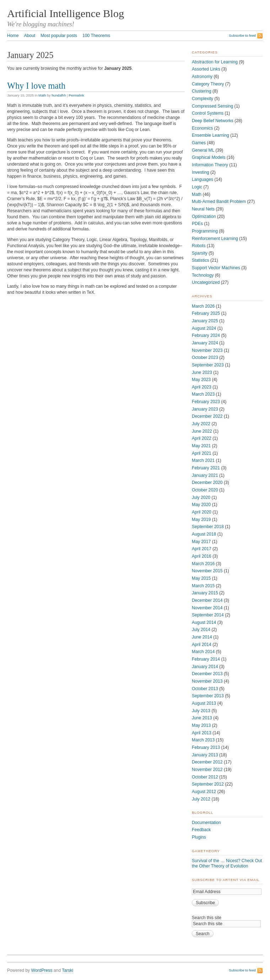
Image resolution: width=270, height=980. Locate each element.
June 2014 (202, 637)
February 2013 (206, 747)
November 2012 (207, 770)
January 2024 (205, 343)
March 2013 (203, 740)
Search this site (207, 918)
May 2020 (201, 505)
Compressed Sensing (212, 106)
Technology (203, 275)
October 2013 (205, 689)
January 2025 (205, 321)
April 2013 (202, 733)
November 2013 (207, 681)
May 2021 (201, 446)
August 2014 (204, 622)
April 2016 (202, 556)
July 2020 (201, 497)
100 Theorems (96, 36)
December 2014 (207, 600)
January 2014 (205, 667)
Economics (202, 128)
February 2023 (206, 402)
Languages (202, 179)
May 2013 (201, 725)
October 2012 (205, 777)
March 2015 (203, 586)
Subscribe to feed (242, 35)
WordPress (42, 970)
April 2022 (202, 438)
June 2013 (202, 718)
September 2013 (208, 696)
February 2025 (206, 313)
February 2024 (206, 335)
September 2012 (208, 784)
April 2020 (202, 512)
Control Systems (208, 113)
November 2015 (207, 571)
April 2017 (202, 549)
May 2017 (201, 542)
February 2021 (206, 468)
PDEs (197, 224)
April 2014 (202, 645)
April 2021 (202, 453)
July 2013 (201, 711)
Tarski (67, 970)
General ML (203, 150)
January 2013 (205, 755)
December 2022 (207, 416)
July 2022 (201, 424)
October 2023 (205, 358)
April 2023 (202, 387)
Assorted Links (206, 69)
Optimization (204, 217)
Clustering (202, 91)
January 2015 (205, 593)
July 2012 (201, 799)
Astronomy (202, 77)
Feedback (201, 830)
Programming (205, 231)
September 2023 (208, 365)
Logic (197, 187)
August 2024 (204, 328)
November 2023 (207, 350)
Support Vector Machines (216, 268)
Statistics (201, 260)
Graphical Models (209, 157)
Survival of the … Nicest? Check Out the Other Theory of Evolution (227, 863)
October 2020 (205, 490)
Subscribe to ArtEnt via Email (226, 880)
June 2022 (202, 431)
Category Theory (208, 84)
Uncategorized (206, 282)
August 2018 (204, 534)
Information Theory (210, 165)
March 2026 (203, 306)
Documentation (206, 823)
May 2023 (201, 380)
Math (42, 95)
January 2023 (205, 409)
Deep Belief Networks (213, 121)
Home (13, 36)
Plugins (199, 837)
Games (199, 143)
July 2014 (201, 630)
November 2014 (207, 608)
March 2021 (203, 460)
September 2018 (208, 527)
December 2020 (207, 483)
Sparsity (200, 253)
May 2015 (201, 578)
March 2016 (203, 564)
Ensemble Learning (210, 135)
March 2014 (203, 652)
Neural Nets (203, 209)
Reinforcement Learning (215, 239)
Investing (201, 172)
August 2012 (204, 792)
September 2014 (208, 615)
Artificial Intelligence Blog (66, 14)
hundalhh (59, 95)
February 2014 (206, 659)
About (29, 36)
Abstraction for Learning (215, 62)
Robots (199, 246)
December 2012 (207, 762)
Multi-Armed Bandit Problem (219, 202)
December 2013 (207, 674)
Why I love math (36, 86)
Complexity (202, 99)
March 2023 (203, 394)
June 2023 (202, 372)
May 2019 (201, 520)
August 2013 (204, 703)
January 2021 (205, 475)
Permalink (76, 95)
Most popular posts (59, 36)
